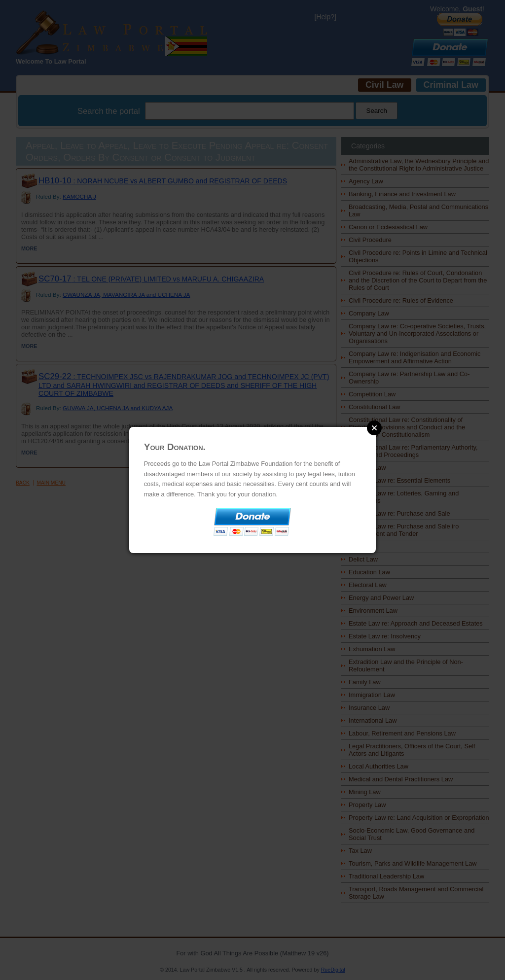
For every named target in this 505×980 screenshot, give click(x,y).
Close (374, 428)
